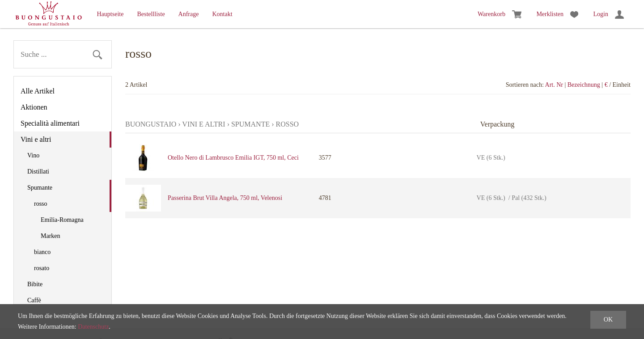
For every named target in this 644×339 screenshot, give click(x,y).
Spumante (40, 188)
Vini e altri (36, 139)
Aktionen (34, 107)
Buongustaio (151, 124)
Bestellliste (151, 14)
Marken (51, 236)
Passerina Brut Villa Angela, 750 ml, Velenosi (225, 198)
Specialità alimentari (50, 123)
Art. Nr (554, 85)
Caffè (34, 300)
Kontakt (222, 14)
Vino (33, 155)
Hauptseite (110, 14)
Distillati (38, 172)
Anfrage (189, 14)
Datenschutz (93, 327)
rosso (41, 204)
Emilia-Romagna (62, 220)
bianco (42, 252)
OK (608, 320)
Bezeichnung (584, 85)
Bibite (35, 284)
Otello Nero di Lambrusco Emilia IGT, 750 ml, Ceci (233, 158)
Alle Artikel (38, 91)
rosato (42, 268)
